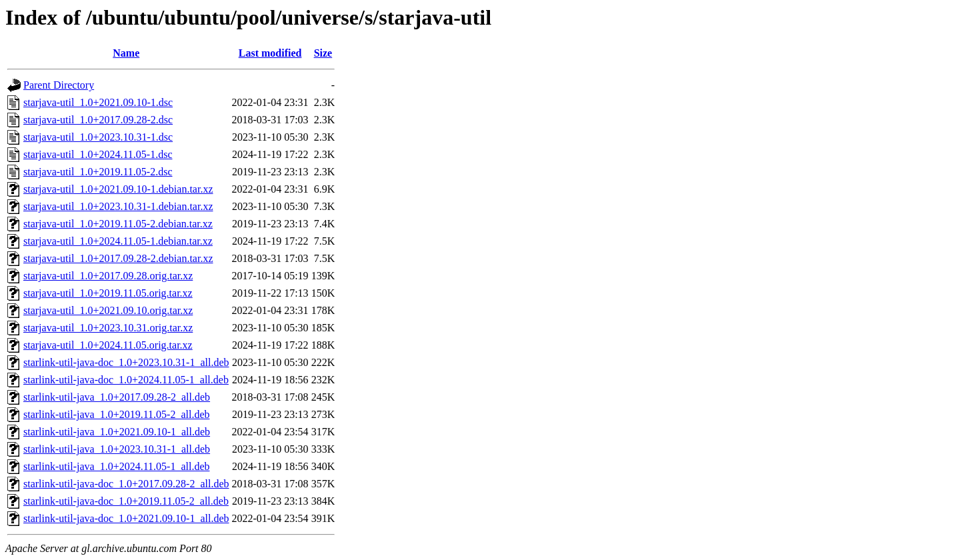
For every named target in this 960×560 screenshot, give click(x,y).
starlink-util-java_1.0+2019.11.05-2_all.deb (116, 414)
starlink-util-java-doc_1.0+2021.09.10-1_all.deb (126, 518)
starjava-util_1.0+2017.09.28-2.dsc (98, 120)
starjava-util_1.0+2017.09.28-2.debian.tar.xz (118, 258)
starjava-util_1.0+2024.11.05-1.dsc (98, 154)
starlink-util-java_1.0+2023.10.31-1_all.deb (117, 449)
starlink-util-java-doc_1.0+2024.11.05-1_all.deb (126, 380)
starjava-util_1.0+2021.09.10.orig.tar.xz (108, 310)
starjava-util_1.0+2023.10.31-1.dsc (98, 137)
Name (126, 53)
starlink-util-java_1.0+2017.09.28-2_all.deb (117, 397)
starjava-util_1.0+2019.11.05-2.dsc (98, 172)
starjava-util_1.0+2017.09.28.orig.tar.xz (108, 276)
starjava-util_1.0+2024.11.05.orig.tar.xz (108, 345)
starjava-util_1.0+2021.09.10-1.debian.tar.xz (118, 189)
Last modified (270, 53)
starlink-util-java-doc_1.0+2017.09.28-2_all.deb (126, 484)
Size (323, 53)
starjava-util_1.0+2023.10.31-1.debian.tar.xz (118, 206)
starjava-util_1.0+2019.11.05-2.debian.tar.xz (118, 224)
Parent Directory (59, 85)
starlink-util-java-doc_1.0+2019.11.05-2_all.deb (126, 501)
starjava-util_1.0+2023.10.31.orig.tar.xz (108, 328)
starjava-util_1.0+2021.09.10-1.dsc (98, 102)
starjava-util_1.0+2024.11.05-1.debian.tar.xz (118, 241)
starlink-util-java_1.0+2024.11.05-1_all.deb (116, 466)
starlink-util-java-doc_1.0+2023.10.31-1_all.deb (126, 362)
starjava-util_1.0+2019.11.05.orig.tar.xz (108, 293)
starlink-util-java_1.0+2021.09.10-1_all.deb (117, 432)
